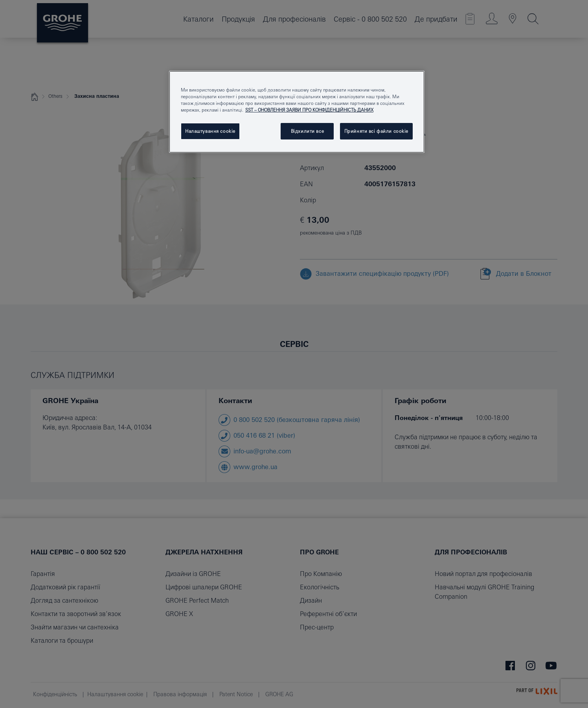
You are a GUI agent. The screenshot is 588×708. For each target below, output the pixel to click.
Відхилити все (307, 131)
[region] (297, 112)
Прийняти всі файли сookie (376, 131)
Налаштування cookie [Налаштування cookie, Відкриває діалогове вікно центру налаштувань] (210, 131)
